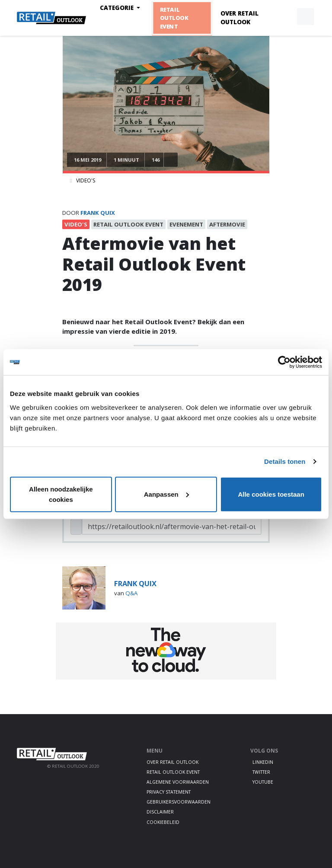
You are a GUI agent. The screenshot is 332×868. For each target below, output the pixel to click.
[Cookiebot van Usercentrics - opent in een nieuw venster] (284, 362)
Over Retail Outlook (239, 18)
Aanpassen (166, 494)
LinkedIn (263, 762)
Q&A (131, 593)
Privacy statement (169, 792)
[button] (285, 17)
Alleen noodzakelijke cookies (61, 494)
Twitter (261, 772)
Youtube (263, 782)
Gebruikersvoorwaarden (179, 802)
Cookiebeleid (163, 822)
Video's (86, 180)
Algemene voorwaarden (178, 782)
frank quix (98, 213)
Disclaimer (160, 812)
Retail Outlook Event (174, 18)
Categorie (118, 8)
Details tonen (285, 461)
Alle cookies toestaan (271, 494)
